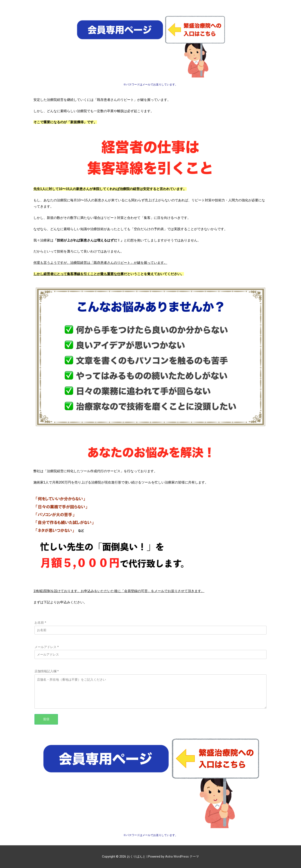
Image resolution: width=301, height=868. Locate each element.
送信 (46, 719)
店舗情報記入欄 (47, 671)
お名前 (40, 623)
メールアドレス (47, 647)
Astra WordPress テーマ (182, 857)
